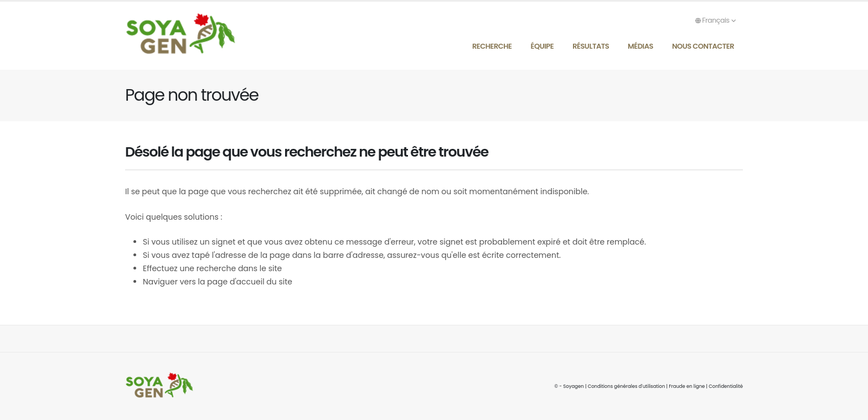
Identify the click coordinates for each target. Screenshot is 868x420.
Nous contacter (703, 46)
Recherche (492, 46)
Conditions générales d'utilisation (625, 386)
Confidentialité (726, 386)
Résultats (591, 46)
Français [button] (715, 20)
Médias (640, 46)
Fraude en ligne (686, 386)
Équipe (542, 46)
